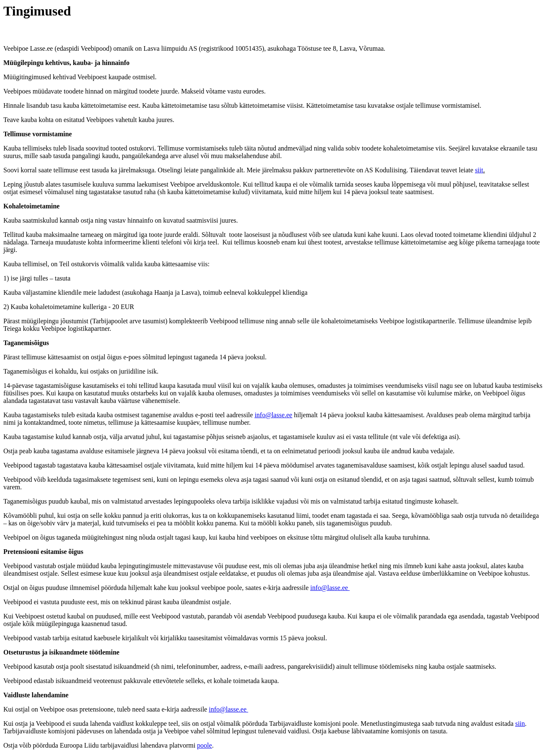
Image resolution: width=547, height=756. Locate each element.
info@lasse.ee (273, 415)
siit (479, 170)
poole (205, 745)
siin (520, 724)
